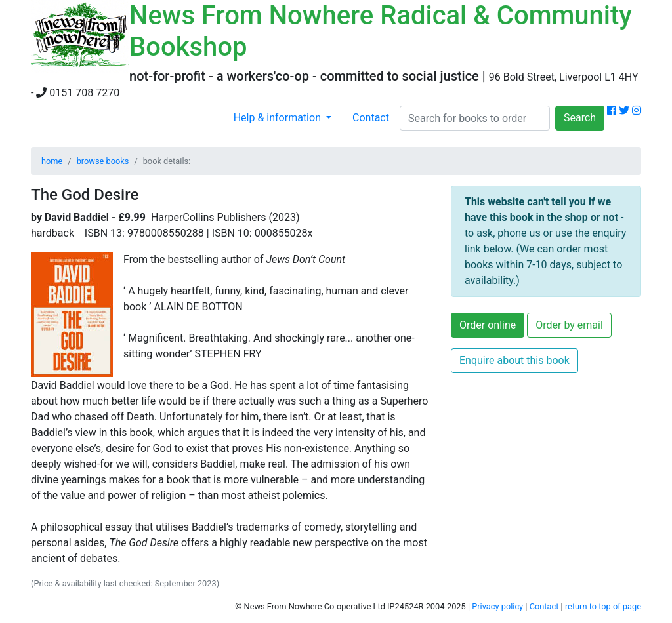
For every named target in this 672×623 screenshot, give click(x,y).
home (52, 161)
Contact (371, 118)
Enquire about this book (514, 360)
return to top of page (603, 606)
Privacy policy (497, 606)
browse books (103, 161)
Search (580, 118)
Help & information (279, 118)
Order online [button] (488, 325)
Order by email (569, 325)
